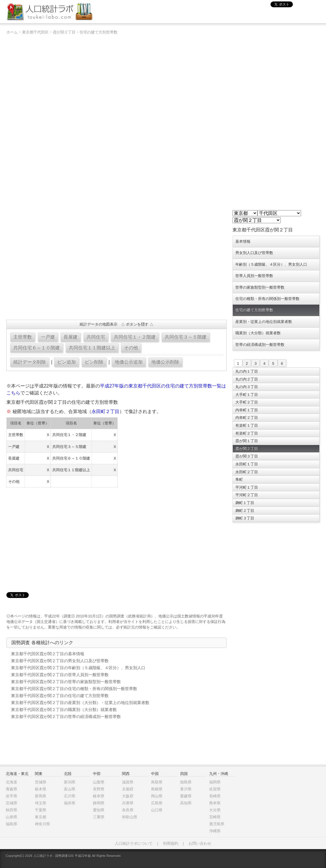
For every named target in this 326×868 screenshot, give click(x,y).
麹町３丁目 (245, 518)
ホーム (12, 32)
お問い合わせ (200, 843)
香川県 (186, 789)
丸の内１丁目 (247, 371)
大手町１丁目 (247, 395)
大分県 (215, 810)
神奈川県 (42, 824)
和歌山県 (130, 817)
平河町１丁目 (247, 487)
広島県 (157, 803)
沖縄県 (215, 831)
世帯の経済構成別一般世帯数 (260, 345)
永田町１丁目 (247, 464)
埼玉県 (41, 803)
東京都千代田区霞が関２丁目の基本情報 (48, 654)
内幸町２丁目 (247, 418)
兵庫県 (128, 803)
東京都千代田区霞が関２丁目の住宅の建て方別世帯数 (60, 696)
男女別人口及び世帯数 (254, 253)
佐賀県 (215, 789)
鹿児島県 (217, 824)
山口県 (157, 810)
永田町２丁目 (105, 411)
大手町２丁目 (247, 402)
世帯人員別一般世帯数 (254, 276)
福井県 (70, 803)
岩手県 (11, 796)
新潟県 (70, 782)
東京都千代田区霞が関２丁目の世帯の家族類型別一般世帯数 (66, 682)
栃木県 (41, 789)
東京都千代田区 (35, 32)
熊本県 (215, 803)
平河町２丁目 (247, 495)
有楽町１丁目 (247, 425)
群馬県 (41, 796)
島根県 (157, 789)
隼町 (239, 479)
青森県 (11, 789)
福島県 (11, 824)
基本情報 (243, 241)
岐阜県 (99, 796)
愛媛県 (186, 796)
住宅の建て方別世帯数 (98, 32)
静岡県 (99, 803)
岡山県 (157, 796)
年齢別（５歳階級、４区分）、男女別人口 (271, 264)
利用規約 (171, 843)
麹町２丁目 (245, 511)
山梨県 (99, 782)
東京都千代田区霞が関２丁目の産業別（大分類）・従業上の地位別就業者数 (80, 703)
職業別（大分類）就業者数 (258, 333)
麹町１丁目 (245, 503)
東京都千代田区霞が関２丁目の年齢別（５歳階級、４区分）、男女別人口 (78, 668)
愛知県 (99, 810)
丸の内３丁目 (247, 387)
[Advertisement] (116, 273)
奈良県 (128, 810)
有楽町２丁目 (247, 433)
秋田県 (11, 810)
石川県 (70, 796)
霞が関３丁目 (247, 456)
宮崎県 (215, 817)
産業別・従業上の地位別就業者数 (264, 322)
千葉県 (41, 810)
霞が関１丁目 (247, 441)
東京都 (41, 817)
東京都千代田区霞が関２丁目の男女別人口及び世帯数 (60, 661)
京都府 (128, 789)
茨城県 (41, 782)
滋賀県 (128, 782)
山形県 (11, 817)
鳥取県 (157, 782)
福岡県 (215, 782)
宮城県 (11, 803)
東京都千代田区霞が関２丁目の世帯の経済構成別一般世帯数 (66, 717)
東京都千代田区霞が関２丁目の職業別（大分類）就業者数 (64, 710)
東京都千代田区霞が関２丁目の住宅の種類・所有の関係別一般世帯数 (74, 689)
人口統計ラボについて (134, 843)
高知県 (186, 803)
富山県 (70, 789)
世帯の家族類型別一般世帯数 (260, 287)
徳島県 (186, 782)
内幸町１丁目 (247, 410)
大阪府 (128, 796)
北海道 (11, 782)
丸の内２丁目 (247, 379)
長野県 (99, 789)
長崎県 (215, 796)
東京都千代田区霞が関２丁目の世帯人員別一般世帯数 (60, 675)
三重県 (99, 817)
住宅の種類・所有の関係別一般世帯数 (267, 299)
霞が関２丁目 (64, 32)
